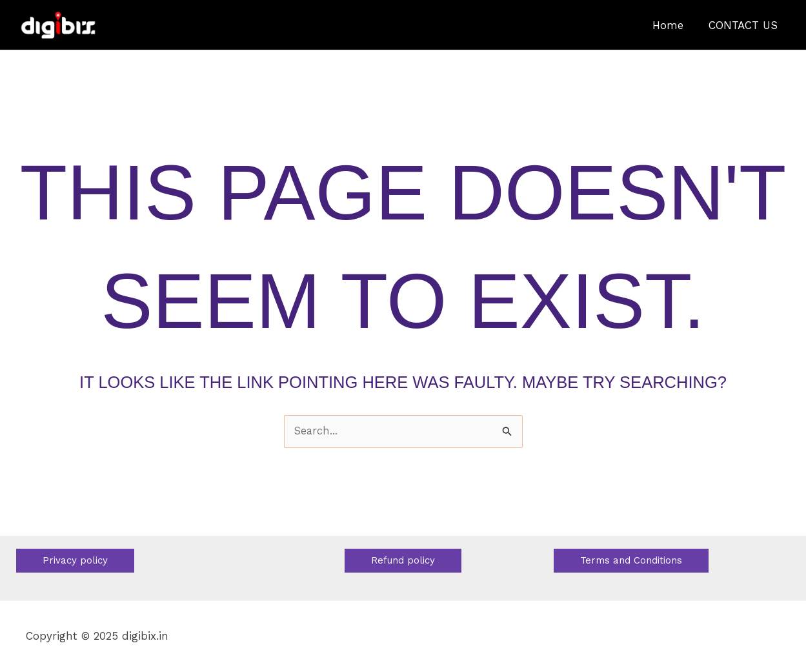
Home (673, 25)
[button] (75, 561)
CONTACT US (745, 25)
